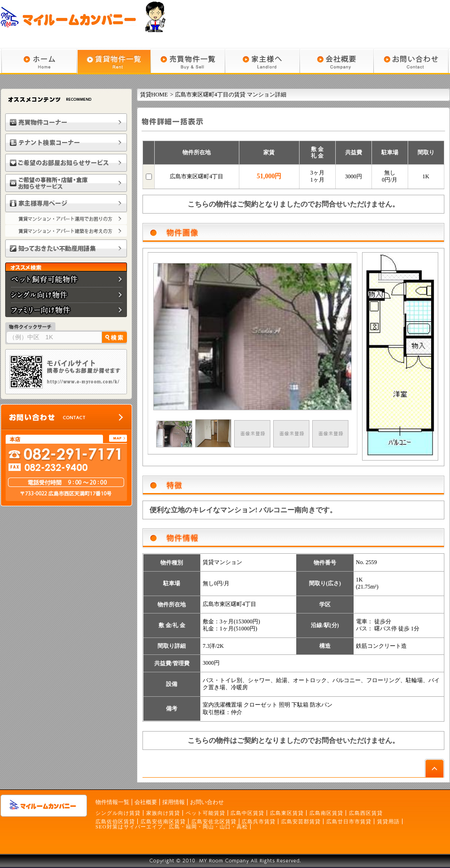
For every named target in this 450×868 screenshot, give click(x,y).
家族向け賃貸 (163, 813)
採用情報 (174, 802)
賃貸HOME (154, 95)
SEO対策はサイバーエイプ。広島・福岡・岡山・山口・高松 (172, 827)
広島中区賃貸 (247, 813)
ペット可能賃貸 (205, 813)
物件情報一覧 (112, 802)
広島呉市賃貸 (259, 821)
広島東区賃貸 (287, 813)
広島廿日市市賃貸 (349, 821)
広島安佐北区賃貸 (214, 821)
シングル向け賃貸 (118, 813)
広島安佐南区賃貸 (163, 821)
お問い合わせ (207, 802)
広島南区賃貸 (326, 813)
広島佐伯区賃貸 (115, 821)
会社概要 (146, 802)
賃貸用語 (388, 821)
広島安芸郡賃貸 (301, 821)
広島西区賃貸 (366, 813)
